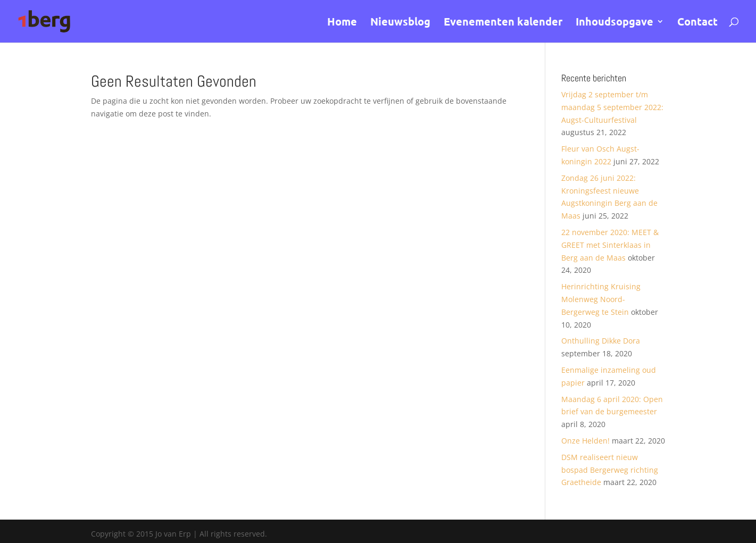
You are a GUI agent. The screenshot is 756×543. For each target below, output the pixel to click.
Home (342, 23)
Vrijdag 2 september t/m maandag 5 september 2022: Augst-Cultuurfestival (612, 107)
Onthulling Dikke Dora (601, 341)
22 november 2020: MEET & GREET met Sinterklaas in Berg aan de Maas (610, 245)
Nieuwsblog (400, 23)
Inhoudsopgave (614, 23)
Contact (697, 23)
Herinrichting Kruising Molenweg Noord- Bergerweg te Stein (601, 299)
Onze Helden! (585, 441)
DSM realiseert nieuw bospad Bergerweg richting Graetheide (610, 470)
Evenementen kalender (503, 23)
